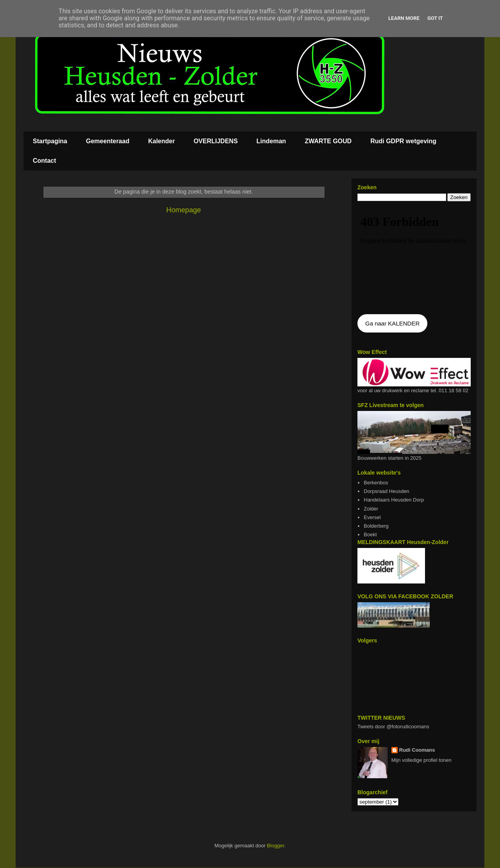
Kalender (161, 141)
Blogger (275, 846)
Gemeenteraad (108, 141)
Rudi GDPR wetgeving (403, 141)
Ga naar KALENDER (392, 323)
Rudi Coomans (417, 750)
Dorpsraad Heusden (386, 491)
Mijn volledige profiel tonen (421, 760)
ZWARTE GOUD (328, 141)
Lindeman (271, 141)
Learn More (404, 18)
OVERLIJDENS (216, 141)
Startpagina (50, 141)
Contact (45, 161)
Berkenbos (376, 483)
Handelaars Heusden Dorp (394, 500)
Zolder (371, 509)
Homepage (184, 210)
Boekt (370, 534)
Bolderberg (376, 526)
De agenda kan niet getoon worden (414, 258)
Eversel (372, 517)
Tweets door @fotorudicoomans (393, 727)
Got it (435, 18)
